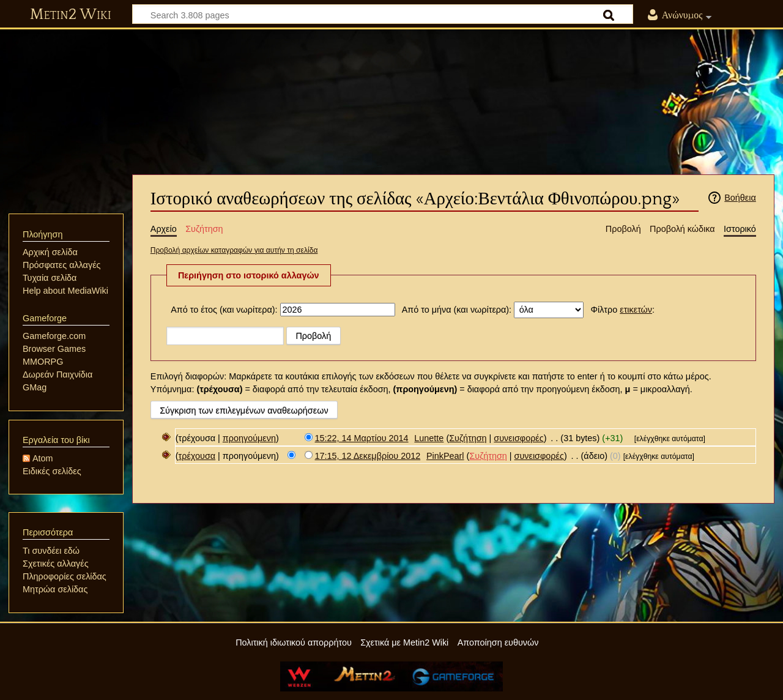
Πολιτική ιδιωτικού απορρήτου (294, 642)
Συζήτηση (468, 438)
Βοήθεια (740, 198)
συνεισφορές (518, 438)
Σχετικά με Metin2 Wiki (404, 642)
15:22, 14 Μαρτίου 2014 (362, 438)
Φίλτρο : (622, 310)
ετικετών (636, 310)
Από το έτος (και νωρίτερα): (224, 310)
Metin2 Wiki (71, 15)
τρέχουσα (197, 456)
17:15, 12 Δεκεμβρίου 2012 (368, 456)
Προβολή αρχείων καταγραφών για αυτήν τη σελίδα (234, 250)
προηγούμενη (249, 438)
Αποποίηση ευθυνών (498, 642)
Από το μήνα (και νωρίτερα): (457, 310)
